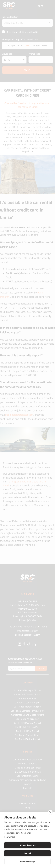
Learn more (10, 837)
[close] (50, 812)
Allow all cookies (27, 845)
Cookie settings (27, 861)
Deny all (27, 853)
